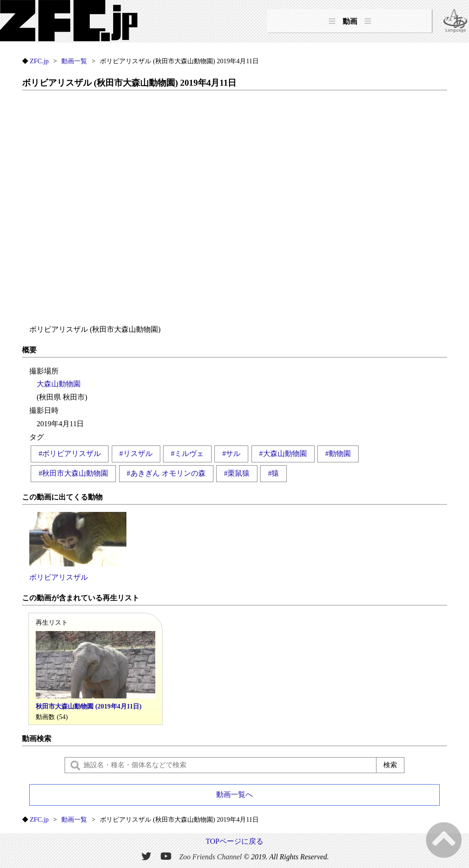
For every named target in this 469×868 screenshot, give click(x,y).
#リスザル (136, 453)
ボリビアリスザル (78, 547)
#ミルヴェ (187, 453)
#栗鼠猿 (237, 473)
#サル (231, 453)
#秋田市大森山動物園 (73, 473)
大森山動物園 (59, 384)
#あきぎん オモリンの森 (166, 473)
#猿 (273, 473)
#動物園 (338, 453)
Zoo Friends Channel (210, 857)
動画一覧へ (234, 794)
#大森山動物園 (283, 453)
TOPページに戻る (234, 841)
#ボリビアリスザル (70, 453)
